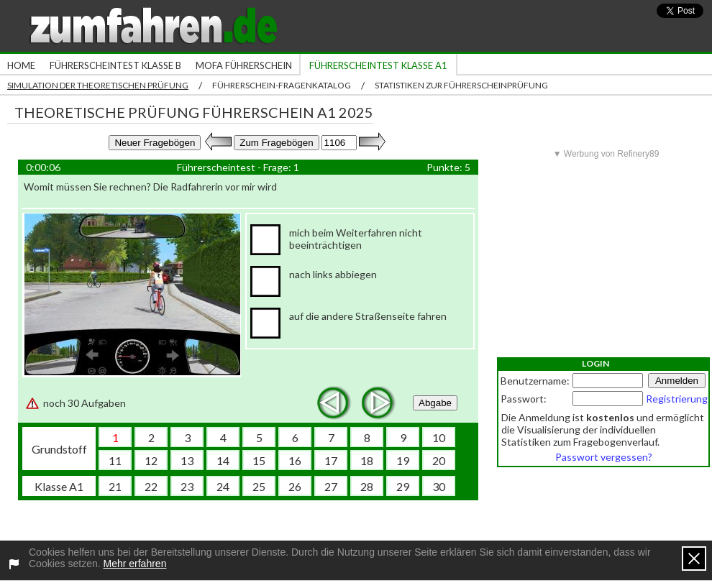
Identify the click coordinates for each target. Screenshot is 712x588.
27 (331, 486)
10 (439, 437)
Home (21, 65)
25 (259, 486)
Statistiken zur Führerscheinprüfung (461, 85)
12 (151, 460)
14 (223, 460)
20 (439, 460)
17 (331, 460)
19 (403, 460)
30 (439, 486)
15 (259, 460)
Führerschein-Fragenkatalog (282, 85)
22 (151, 486)
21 (115, 486)
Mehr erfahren (135, 564)
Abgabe (435, 403)
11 (115, 460)
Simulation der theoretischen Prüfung (98, 85)
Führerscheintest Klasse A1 (378, 65)
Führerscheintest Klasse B (115, 65)
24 (223, 486)
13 (187, 460)
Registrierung (677, 399)
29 (403, 486)
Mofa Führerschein (244, 65)
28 (367, 486)
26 (295, 486)
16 (295, 460)
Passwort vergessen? (604, 457)
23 (187, 486)
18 (367, 460)
